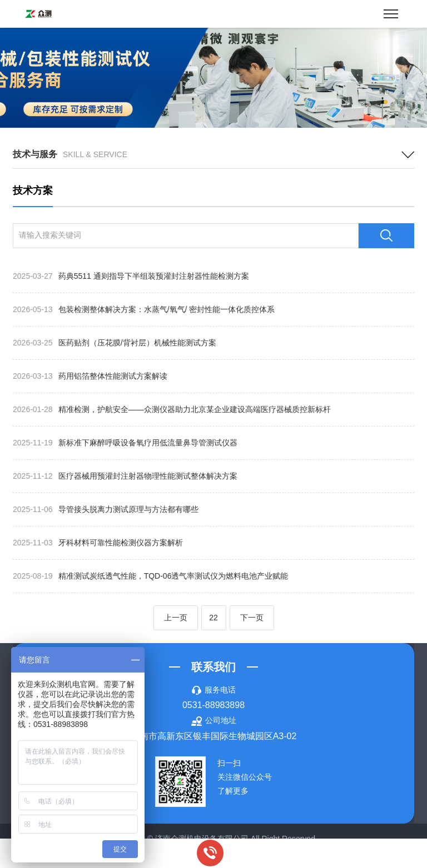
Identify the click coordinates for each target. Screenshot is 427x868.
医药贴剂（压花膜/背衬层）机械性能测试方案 (115, 343)
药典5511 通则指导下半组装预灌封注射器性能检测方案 (131, 276)
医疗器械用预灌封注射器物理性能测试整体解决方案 (125, 476)
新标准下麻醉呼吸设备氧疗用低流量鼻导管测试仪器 (125, 443)
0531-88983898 (213, 705)
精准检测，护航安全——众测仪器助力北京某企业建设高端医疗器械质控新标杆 (172, 409)
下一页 (252, 618)
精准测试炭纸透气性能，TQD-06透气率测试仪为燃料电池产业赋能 (150, 576)
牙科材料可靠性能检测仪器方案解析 (98, 543)
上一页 (176, 618)
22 (213, 618)
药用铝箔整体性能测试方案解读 (90, 376)
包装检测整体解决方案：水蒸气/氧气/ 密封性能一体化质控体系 (144, 309)
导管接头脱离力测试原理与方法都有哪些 (106, 509)
